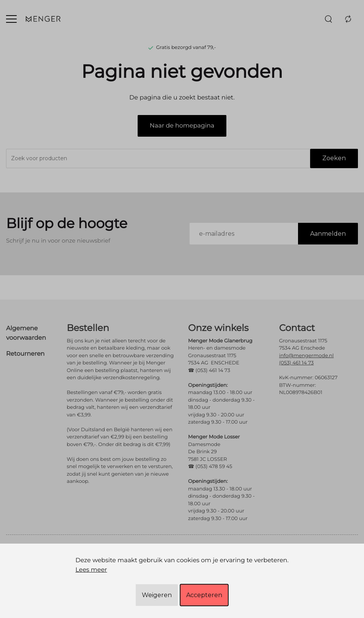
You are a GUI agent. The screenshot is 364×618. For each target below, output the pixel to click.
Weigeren (157, 595)
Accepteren (204, 595)
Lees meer (91, 570)
